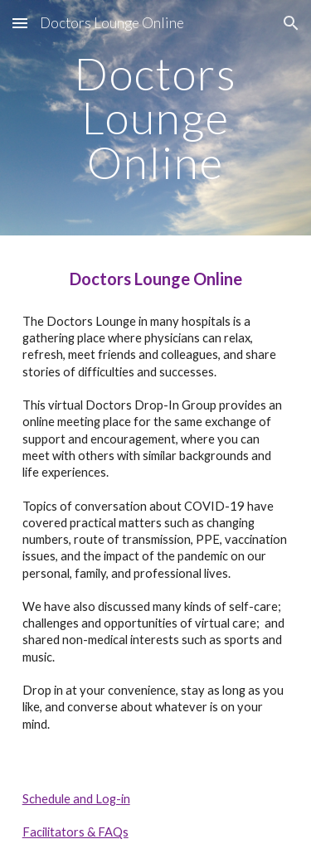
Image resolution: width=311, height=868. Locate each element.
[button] (20, 23)
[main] (156, 118)
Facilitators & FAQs (75, 832)
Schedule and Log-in (76, 799)
